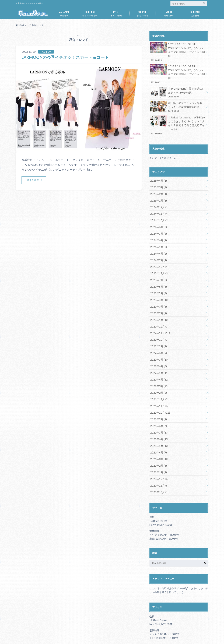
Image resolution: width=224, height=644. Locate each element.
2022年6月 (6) (158, 352)
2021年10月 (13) (159, 397)
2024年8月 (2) (158, 216)
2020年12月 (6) (158, 462)
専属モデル (169, 13)
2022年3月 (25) (158, 371)
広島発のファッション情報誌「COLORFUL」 (165, 635)
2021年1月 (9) (158, 455)
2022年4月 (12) (158, 365)
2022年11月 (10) (159, 319)
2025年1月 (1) (158, 190)
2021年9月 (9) (158, 404)
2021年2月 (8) (158, 449)
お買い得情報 (143, 13)
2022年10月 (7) (158, 326)
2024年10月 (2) (158, 209)
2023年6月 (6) (158, 274)
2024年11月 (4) (158, 203)
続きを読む (33, 180)
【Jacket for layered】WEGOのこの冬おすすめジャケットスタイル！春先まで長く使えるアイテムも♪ (178, 115)
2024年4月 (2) (158, 242)
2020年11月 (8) (158, 468)
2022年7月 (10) (158, 345)
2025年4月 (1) (158, 170)
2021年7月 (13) (158, 416)
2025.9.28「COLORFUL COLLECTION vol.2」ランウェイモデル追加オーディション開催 (178, 50)
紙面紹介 (64, 13)
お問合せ (195, 13)
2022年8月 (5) (158, 339)
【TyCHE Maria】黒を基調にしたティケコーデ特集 (178, 84)
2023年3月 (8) (158, 293)
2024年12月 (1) (158, 196)
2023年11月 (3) (158, 261)
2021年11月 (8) (158, 391)
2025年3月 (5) (158, 177)
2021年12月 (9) (158, 384)
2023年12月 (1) (158, 255)
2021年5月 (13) (158, 429)
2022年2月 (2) (158, 378)
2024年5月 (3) (158, 235)
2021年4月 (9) (158, 436)
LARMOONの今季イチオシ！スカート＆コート (67, 57)
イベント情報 (116, 13)
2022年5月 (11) (158, 358)
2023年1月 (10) (158, 306)
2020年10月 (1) (158, 475)
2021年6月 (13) (158, 423)
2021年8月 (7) (158, 410)
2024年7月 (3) (158, 222)
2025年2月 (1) (158, 183)
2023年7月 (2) (158, 268)
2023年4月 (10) (158, 287)
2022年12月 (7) (158, 313)
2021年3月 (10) (158, 442)
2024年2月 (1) (158, 248)
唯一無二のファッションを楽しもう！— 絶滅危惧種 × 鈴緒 (178, 98)
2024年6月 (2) (158, 229)
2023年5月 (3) (158, 281)
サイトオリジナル (90, 13)
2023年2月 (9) (158, 300)
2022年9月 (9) (158, 332)
